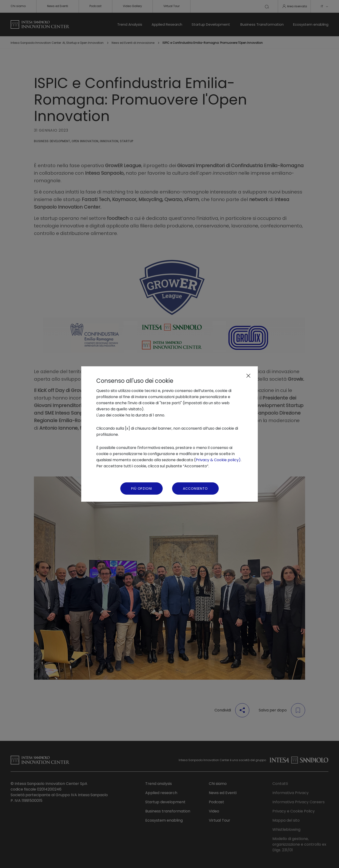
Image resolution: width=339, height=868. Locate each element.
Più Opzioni (141, 489)
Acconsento (195, 489)
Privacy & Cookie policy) (218, 460)
